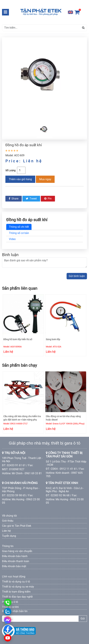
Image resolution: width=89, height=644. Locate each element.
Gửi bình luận (77, 276)
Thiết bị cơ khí (10, 607)
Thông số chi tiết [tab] (19, 227)
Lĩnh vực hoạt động (14, 577)
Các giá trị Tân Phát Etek (17, 526)
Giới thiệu (8, 521)
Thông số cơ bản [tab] (19, 233)
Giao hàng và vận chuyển (17, 551)
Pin (48, 199)
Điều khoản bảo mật (14, 566)
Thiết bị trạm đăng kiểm (16, 592)
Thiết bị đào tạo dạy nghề (17, 597)
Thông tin (8, 546)
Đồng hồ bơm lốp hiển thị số (18, 339)
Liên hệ (6, 531)
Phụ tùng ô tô (10, 602)
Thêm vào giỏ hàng (20, 179)
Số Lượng (10, 170)
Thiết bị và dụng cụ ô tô (16, 582)
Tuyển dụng (9, 536)
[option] (44, 79)
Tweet (31, 199)
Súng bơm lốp (53, 339)
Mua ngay (45, 179)
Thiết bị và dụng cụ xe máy (18, 587)
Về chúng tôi (9, 516)
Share (14, 199)
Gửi (83, 619)
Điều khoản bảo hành (15, 556)
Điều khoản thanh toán (16, 561)
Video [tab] (12, 239)
